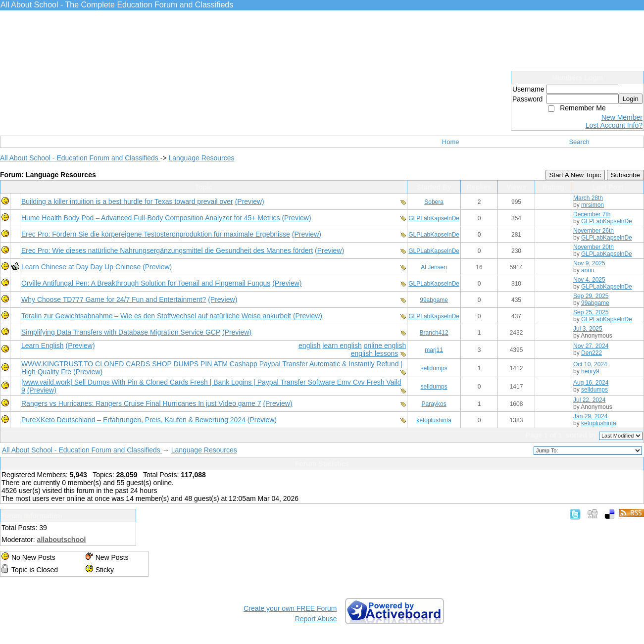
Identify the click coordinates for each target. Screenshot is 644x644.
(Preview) (250, 201)
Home (451, 142)
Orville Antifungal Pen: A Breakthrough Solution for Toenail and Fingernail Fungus (146, 283)
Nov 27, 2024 (591, 346)
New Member (622, 117)
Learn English (43, 346)
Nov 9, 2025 (589, 263)
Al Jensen (434, 267)
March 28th (588, 198)
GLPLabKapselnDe (434, 218)
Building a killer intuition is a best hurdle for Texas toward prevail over (127, 201)
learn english (342, 346)
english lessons (375, 353)
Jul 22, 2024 (589, 400)
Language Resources (201, 158)
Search (579, 142)
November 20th (594, 247)
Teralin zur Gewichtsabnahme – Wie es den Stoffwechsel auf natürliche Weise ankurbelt (156, 316)
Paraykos (434, 404)
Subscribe (625, 175)
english (309, 346)
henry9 (590, 371)
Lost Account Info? (614, 125)
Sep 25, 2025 (591, 312)
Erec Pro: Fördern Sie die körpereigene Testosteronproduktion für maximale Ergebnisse (156, 234)
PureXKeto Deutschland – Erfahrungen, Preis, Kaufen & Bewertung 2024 (133, 420)
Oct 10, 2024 (590, 364)
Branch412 (434, 333)
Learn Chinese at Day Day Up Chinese (81, 267)
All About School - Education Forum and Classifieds (80, 158)
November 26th (594, 231)
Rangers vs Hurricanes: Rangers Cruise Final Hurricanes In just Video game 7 (141, 403)
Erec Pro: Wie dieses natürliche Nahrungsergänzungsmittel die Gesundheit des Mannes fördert (167, 250)
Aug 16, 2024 (591, 383)
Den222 (592, 353)
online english (385, 346)
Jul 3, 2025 (588, 329)
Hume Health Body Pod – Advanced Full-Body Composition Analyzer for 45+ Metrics (151, 218)
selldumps (434, 368)
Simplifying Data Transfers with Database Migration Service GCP (121, 332)
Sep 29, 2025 (591, 296)
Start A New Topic (575, 175)
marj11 (434, 350)
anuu (588, 270)
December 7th (592, 214)
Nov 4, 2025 (589, 280)
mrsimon (593, 205)
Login (630, 99)
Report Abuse (316, 619)
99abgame (434, 300)
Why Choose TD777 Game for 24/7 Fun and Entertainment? (114, 299)
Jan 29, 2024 (590, 416)
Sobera (434, 202)
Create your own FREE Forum (290, 608)
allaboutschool (62, 540)
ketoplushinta (434, 420)
